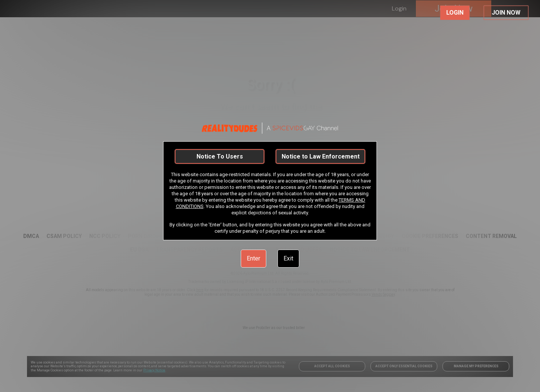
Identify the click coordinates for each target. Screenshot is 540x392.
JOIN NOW (506, 13)
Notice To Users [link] (220, 156)
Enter (253, 258)
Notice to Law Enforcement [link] (321, 156)
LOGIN (455, 13)
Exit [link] (288, 258)
